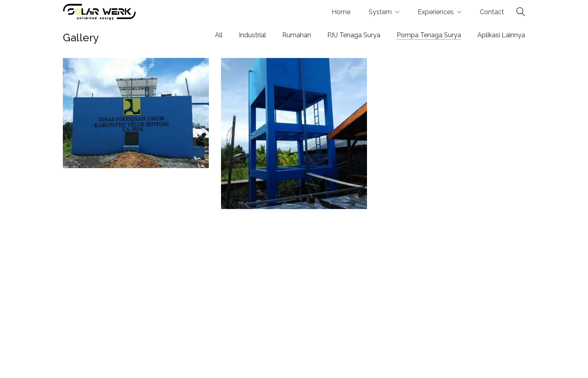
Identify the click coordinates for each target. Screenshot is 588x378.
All (219, 35)
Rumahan (297, 35)
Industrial (252, 35)
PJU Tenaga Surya (354, 35)
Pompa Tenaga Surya (429, 35)
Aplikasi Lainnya (501, 35)
